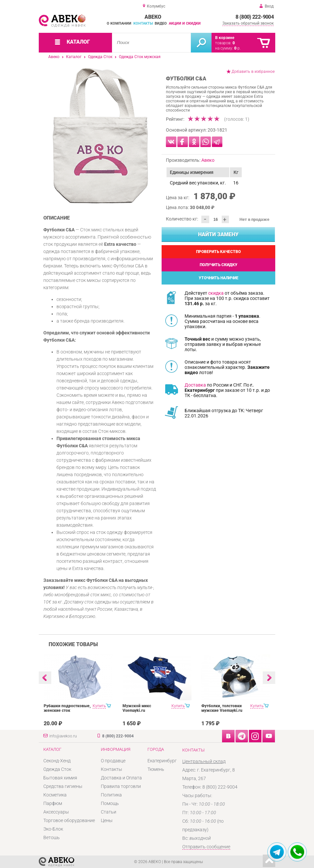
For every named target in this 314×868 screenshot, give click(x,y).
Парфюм (53, 803)
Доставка (195, 385)
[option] (100, 136)
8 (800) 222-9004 (255, 17)
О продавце (113, 761)
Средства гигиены (63, 786)
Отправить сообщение (206, 847)
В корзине (225, 38)
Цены (107, 820)
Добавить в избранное (253, 72)
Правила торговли (121, 786)
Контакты (143, 23)
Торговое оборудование (69, 820)
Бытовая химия (60, 778)
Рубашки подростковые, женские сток (67, 708)
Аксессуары (56, 812)
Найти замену (218, 234)
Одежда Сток (100, 57)
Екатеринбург (162, 761)
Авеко (54, 57)
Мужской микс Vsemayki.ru (137, 708)
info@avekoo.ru (63, 736)
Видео (161, 23)
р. (237, 48)
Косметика (55, 795)
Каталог (74, 57)
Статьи (109, 812)
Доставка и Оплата (121, 778)
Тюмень (156, 769)
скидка (216, 293)
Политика (111, 795)
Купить (99, 706)
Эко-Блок (53, 829)
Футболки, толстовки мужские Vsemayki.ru (222, 708)
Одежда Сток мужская (140, 57)
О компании (119, 23)
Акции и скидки (185, 23)
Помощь (110, 803)
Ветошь (52, 837)
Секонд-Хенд (57, 761)
